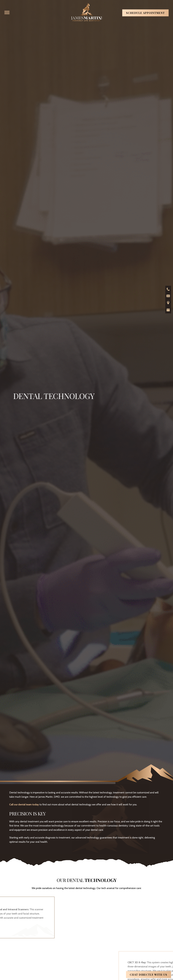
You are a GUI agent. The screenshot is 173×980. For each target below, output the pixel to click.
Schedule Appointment (145, 13)
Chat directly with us (149, 975)
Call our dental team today (24, 804)
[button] (7, 12)
